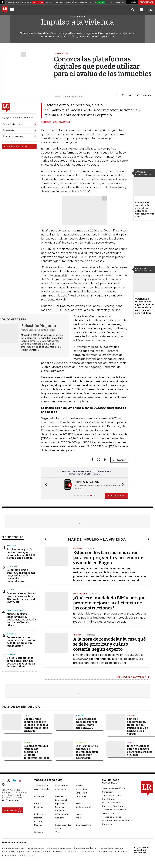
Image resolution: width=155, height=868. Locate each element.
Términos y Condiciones (114, 806)
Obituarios (60, 817)
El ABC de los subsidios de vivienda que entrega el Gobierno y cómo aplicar (145, 210)
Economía (81, 796)
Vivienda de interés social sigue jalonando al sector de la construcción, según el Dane (144, 306)
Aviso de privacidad (112, 802)
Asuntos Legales (42, 789)
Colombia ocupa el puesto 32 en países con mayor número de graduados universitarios (21, 575)
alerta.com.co (9, 855)
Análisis (80, 785)
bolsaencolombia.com (112, 848)
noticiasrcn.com (105, 851)
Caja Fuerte (61, 789)
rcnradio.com (87, 851)
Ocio (78, 817)
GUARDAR (144, 95)
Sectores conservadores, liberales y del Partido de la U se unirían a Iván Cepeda (137, 726)
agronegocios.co (36, 848)
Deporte (11, 654)
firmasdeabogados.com (86, 848)
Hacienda (28, 742)
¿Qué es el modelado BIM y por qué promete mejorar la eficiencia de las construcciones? (109, 603)
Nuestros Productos (112, 795)
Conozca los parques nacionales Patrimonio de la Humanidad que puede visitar (21, 641)
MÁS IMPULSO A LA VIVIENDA (131, 677)
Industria (11, 545)
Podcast (38, 825)
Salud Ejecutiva (83, 825)
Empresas (39, 803)
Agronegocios (41, 785)
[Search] (133, 10)
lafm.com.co (121, 851)
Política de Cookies (111, 817)
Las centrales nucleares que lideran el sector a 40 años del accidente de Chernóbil (21, 597)
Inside (79, 814)
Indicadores (40, 814)
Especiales (60, 803)
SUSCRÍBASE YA (116, 495)
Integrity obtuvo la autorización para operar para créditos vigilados (140, 750)
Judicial (131, 715)
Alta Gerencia (62, 785)
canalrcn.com (71, 851)
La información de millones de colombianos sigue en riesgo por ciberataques (87, 752)
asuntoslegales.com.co (13, 848)
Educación (12, 566)
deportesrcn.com (27, 855)
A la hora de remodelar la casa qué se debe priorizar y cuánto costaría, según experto (109, 644)
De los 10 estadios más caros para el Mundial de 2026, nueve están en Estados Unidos (21, 662)
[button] (45, 485)
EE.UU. (26, 715)
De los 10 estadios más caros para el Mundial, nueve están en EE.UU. (86, 723)
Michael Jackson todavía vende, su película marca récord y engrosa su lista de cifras (21, 619)
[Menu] (12, 9)
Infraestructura (62, 814)
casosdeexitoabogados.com (16, 851)
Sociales (38, 832)
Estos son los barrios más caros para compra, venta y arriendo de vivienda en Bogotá (108, 557)
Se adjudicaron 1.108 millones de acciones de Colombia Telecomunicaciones (36, 752)
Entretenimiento (15, 610)
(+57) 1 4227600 (10, 800)
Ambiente (11, 634)
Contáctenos (108, 799)
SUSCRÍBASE (147, 2)
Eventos (80, 803)
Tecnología (81, 742)
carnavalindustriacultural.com (47, 851)
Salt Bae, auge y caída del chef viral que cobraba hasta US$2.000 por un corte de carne (21, 553)
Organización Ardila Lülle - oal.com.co (141, 850)
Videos (59, 832)
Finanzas (38, 807)
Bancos (131, 742)
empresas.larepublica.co (59, 848)
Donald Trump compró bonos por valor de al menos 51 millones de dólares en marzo (36, 725)
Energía (10, 590)
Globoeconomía (84, 807)
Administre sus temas (15, 146)
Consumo (39, 796)
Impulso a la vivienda (78, 22)
